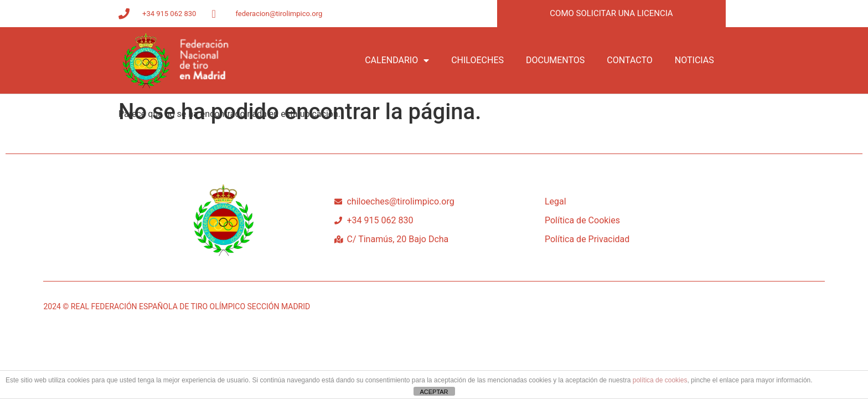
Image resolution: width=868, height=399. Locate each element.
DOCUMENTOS (555, 60)
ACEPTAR (434, 392)
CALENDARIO (397, 60)
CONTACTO (629, 60)
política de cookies (660, 380)
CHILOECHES (477, 60)
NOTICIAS (694, 60)
